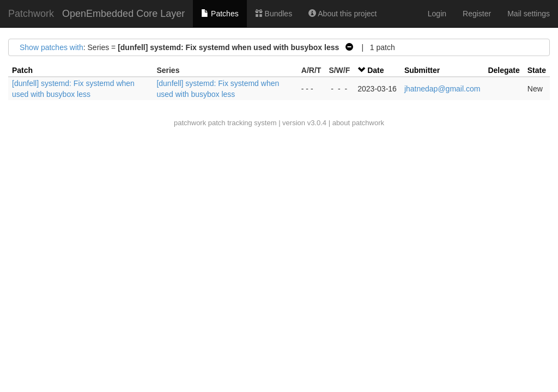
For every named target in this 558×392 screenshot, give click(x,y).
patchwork (190, 123)
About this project (342, 14)
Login (437, 14)
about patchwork (358, 123)
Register (477, 14)
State (537, 70)
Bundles (274, 14)
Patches (220, 14)
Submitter (422, 70)
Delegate (504, 70)
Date (375, 70)
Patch (22, 70)
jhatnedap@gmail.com (442, 89)
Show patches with (51, 47)
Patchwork (31, 14)
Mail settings (529, 14)
